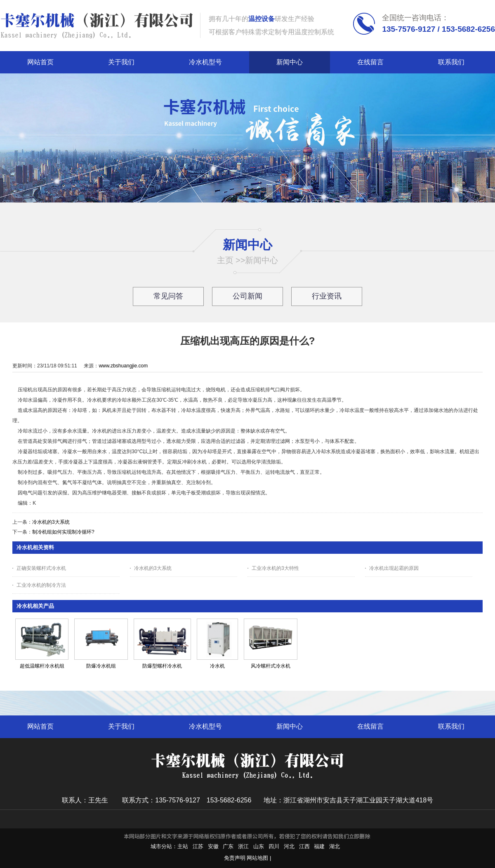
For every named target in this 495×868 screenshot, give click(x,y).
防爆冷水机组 (101, 666)
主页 (225, 260)
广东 (228, 846)
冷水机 (217, 666)
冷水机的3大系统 (51, 522)
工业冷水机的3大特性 (275, 568)
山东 (259, 846)
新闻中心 (262, 260)
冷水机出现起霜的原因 (394, 568)
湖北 (335, 846)
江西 (304, 846)
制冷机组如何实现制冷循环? (63, 532)
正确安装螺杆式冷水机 (41, 568)
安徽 (213, 846)
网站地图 (257, 858)
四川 (274, 846)
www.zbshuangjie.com (123, 366)
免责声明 (235, 858)
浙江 (243, 846)
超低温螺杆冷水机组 (42, 666)
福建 (319, 846)
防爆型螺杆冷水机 (162, 666)
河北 (289, 846)
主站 (183, 846)
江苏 (198, 846)
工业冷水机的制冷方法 (41, 585)
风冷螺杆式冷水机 (271, 666)
